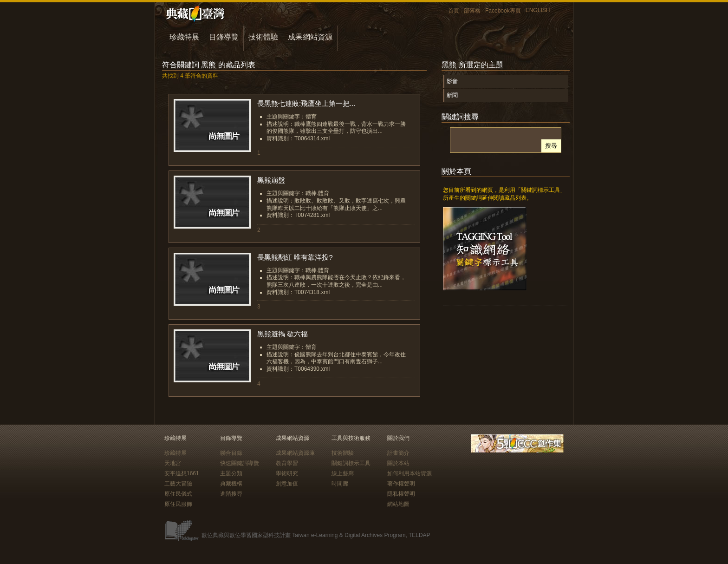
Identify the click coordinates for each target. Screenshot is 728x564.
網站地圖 (398, 504)
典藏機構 (231, 484)
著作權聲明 (401, 484)
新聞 (452, 95)
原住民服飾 (178, 504)
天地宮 (173, 463)
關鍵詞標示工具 (351, 463)
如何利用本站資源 (409, 473)
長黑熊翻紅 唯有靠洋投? (295, 257)
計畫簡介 (398, 453)
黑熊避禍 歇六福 (283, 334)
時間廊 (340, 484)
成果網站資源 (310, 37)
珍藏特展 (184, 37)
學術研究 (287, 473)
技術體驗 (263, 37)
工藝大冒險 (178, 484)
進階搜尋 (231, 494)
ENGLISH (538, 10)
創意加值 (287, 484)
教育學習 (287, 463)
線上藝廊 (343, 473)
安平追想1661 (182, 473)
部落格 (472, 11)
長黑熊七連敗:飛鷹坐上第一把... (306, 103)
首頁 (454, 11)
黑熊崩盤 (271, 180)
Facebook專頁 (503, 11)
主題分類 (231, 473)
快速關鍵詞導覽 (240, 463)
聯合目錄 (231, 453)
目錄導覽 (224, 37)
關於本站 (398, 463)
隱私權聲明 (401, 494)
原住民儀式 (178, 494)
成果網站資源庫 (295, 453)
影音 (452, 81)
